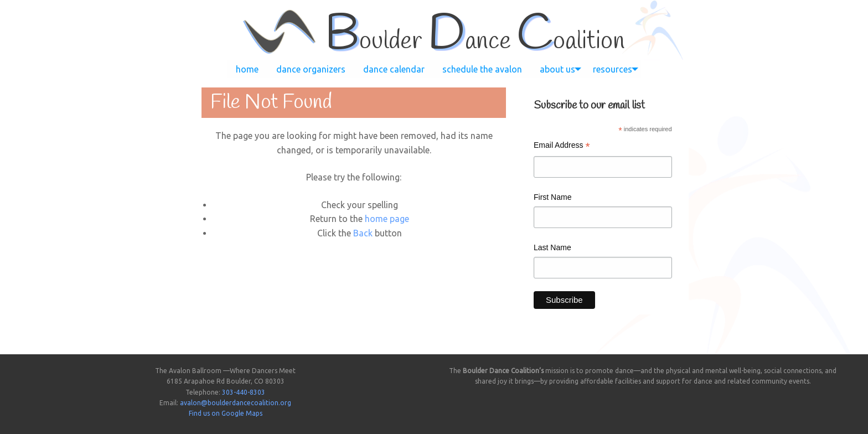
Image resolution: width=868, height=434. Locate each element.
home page (387, 219)
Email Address (562, 146)
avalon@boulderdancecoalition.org (236, 403)
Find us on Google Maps (226, 413)
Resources (613, 69)
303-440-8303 (244, 392)
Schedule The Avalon (482, 69)
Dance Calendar (394, 69)
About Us (557, 69)
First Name (552, 197)
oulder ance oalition (475, 42)
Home (247, 69)
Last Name (552, 247)
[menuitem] (247, 69)
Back (363, 233)
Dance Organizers (311, 69)
